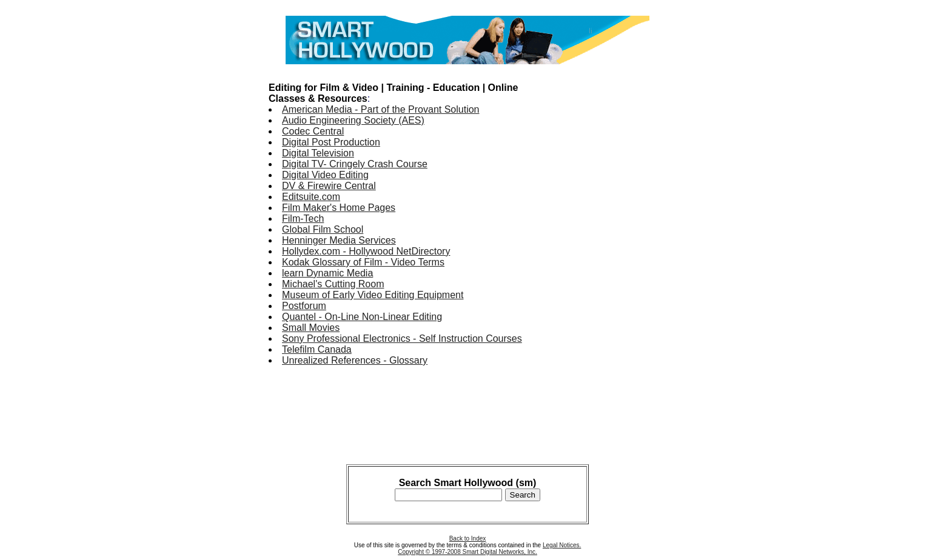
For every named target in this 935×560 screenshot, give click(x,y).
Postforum (304, 306)
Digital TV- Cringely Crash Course (355, 164)
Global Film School (323, 229)
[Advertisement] (618, 253)
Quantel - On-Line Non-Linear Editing (362, 317)
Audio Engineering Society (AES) (353, 120)
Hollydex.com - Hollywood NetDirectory (366, 251)
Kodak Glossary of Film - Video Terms (363, 262)
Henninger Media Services (339, 240)
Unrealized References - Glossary (355, 360)
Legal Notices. (562, 545)
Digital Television (318, 153)
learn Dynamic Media (327, 273)
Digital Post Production (331, 142)
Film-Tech (303, 218)
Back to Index (468, 538)
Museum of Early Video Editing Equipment (373, 295)
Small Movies (311, 328)
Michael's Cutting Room (333, 284)
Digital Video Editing (325, 175)
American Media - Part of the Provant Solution (381, 109)
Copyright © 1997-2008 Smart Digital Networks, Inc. (467, 552)
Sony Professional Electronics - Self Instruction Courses (402, 338)
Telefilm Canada (317, 349)
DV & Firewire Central (329, 186)
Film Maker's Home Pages (339, 208)
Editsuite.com (311, 197)
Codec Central (313, 131)
